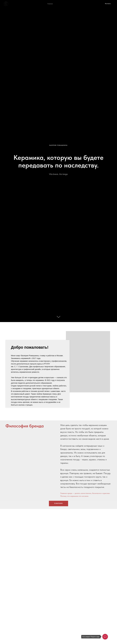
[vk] (94, 4)
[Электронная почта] (98, 4)
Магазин (68, 4)
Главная (50, 4)
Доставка (77, 4)
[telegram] (90, 4)
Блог (84, 4)
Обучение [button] (59, 4)
